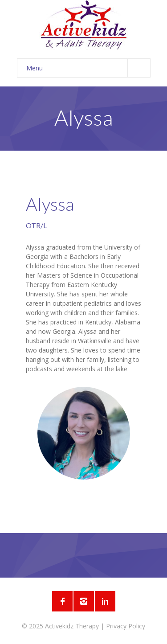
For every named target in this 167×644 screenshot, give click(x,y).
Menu (88, 68)
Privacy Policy (126, 626)
